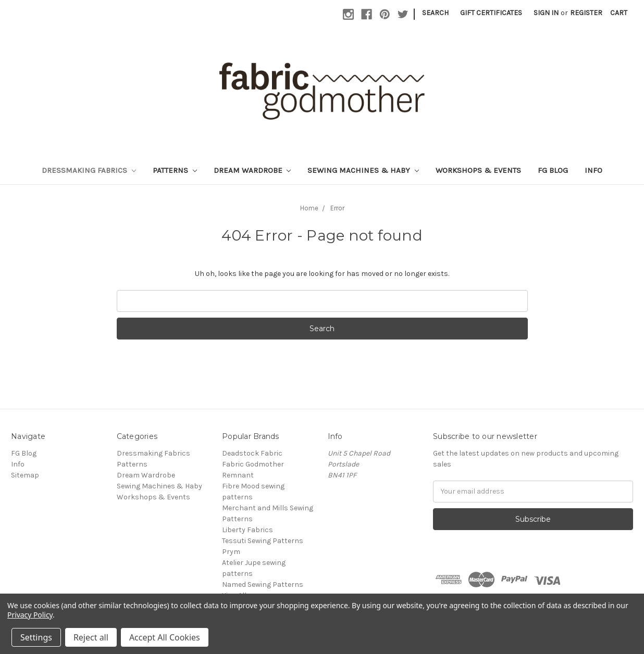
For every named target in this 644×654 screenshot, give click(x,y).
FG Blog (553, 170)
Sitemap (25, 475)
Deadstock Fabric (252, 453)
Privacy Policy (30, 615)
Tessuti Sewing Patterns (263, 541)
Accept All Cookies (165, 637)
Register (586, 13)
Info (593, 170)
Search (435, 13)
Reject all (91, 637)
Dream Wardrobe (252, 170)
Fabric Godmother (253, 464)
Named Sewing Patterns (263, 584)
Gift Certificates (491, 13)
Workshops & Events (478, 170)
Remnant (238, 475)
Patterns (175, 170)
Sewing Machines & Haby (363, 170)
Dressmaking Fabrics (89, 170)
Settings (36, 637)
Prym (231, 552)
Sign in (546, 13)
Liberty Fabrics (247, 530)
